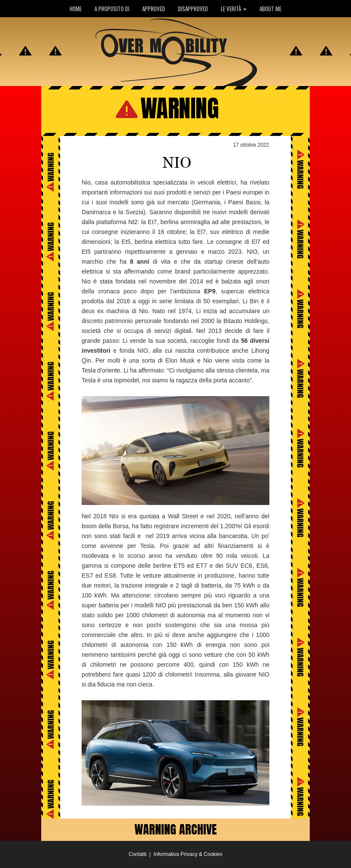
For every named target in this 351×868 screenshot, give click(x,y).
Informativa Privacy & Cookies (188, 854)
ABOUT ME (270, 9)
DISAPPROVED (193, 9)
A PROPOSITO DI (112, 9)
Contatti (138, 854)
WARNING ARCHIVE (176, 829)
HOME (76, 9)
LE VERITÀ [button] (234, 9)
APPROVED (154, 9)
